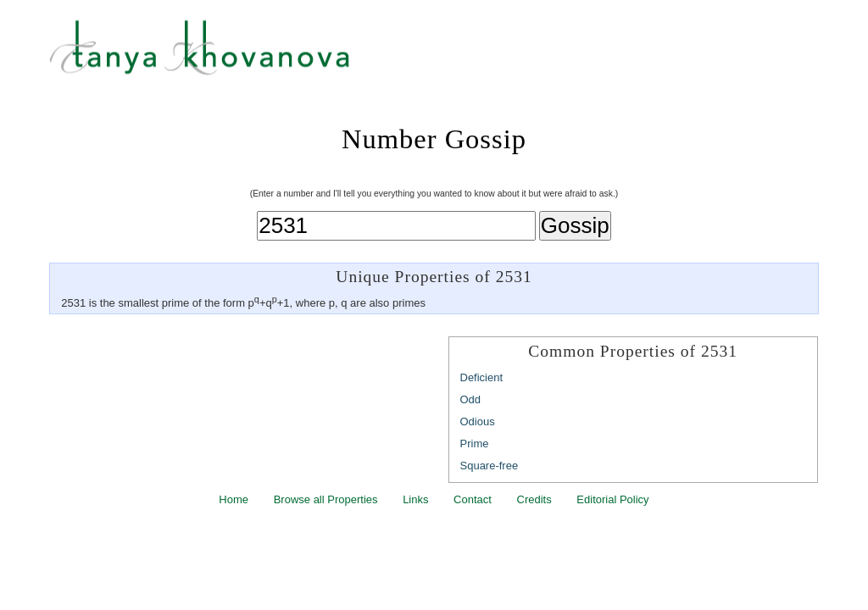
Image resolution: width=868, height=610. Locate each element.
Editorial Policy (612, 499)
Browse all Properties (326, 499)
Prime (475, 444)
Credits (534, 499)
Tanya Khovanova (455, 55)
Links (415, 499)
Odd (471, 399)
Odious (478, 421)
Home (234, 499)
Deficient (482, 377)
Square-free (490, 466)
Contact (473, 499)
